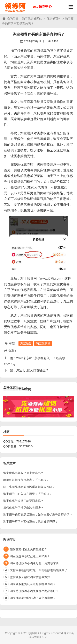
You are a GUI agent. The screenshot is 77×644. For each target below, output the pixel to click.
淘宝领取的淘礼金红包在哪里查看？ (33, 584)
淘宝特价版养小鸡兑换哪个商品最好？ (34, 591)
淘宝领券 (26, 343)
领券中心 (45, 6)
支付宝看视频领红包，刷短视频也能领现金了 (39, 570)
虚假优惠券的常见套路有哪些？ (23, 508)
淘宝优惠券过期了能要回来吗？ (23, 501)
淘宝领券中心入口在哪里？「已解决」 (28, 494)
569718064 (26, 446)
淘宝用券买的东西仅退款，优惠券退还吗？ (31, 522)
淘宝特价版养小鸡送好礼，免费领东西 (34, 563)
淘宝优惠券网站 (32, 19)
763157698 (24, 441)
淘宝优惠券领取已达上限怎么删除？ (33, 598)
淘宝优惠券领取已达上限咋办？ (23, 473)
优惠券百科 (54, 19)
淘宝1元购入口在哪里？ (32, 370)
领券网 (32, 633)
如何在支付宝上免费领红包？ (29, 549)
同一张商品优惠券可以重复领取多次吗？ (29, 487)
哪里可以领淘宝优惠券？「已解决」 (26, 480)
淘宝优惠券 (43, 343)
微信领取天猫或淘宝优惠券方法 (30, 577)
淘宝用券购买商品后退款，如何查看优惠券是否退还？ (38, 515)
